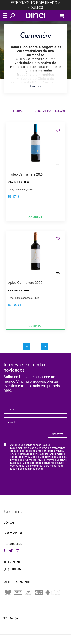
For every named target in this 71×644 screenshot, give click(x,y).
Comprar (35, 217)
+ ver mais (35, 86)
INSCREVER (57, 434)
